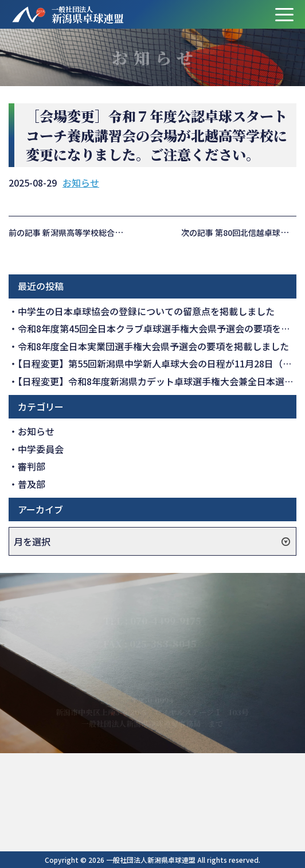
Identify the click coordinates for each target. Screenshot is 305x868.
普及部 (32, 484)
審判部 (32, 466)
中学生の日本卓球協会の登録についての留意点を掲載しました (146, 311)
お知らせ (81, 183)
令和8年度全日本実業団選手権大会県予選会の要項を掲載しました (153, 346)
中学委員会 (41, 449)
